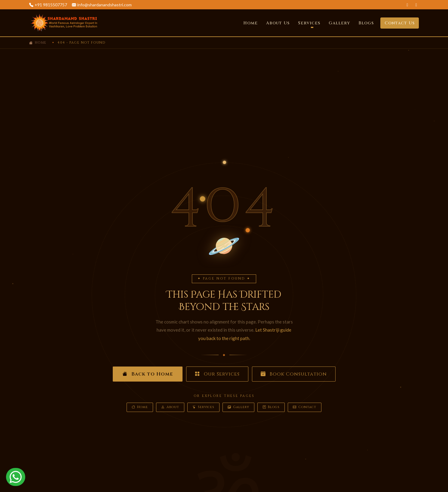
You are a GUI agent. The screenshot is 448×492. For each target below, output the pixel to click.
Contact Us (400, 23)
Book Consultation (294, 374)
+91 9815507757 (51, 5)
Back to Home (148, 374)
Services (203, 407)
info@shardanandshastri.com (104, 5)
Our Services (217, 374)
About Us (278, 23)
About (170, 407)
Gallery (339, 23)
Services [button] (309, 23)
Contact (305, 407)
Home (250, 23)
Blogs (366, 23)
